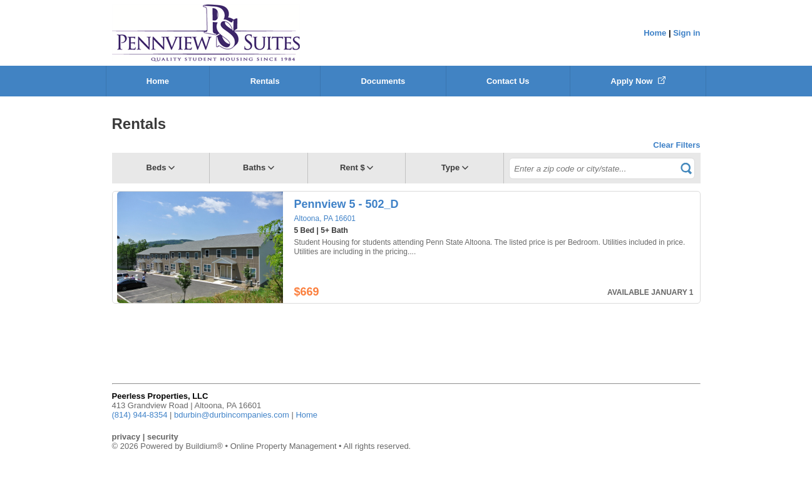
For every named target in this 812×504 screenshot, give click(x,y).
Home (655, 33)
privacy (126, 437)
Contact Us (508, 81)
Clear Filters (676, 145)
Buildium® (204, 446)
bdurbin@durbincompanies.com (232, 415)
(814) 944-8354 (140, 415)
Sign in (686, 33)
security (163, 437)
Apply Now (638, 81)
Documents (383, 81)
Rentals (265, 81)
